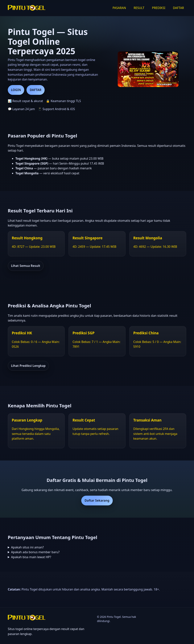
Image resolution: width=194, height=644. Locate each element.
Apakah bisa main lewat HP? (31, 557)
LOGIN (16, 90)
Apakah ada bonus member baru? (35, 552)
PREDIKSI (159, 8)
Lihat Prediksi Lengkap (28, 366)
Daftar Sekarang (97, 500)
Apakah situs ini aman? (27, 547)
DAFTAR (178, 8)
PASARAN (119, 8)
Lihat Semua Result (26, 266)
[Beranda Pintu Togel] (27, 8)
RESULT (139, 8)
